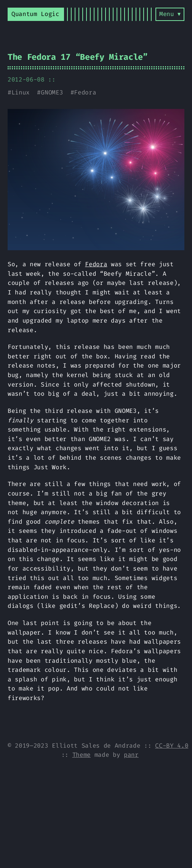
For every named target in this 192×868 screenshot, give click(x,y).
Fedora (85, 92)
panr (131, 755)
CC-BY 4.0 (172, 746)
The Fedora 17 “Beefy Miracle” (78, 57)
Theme (82, 755)
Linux (21, 92)
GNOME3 (52, 92)
